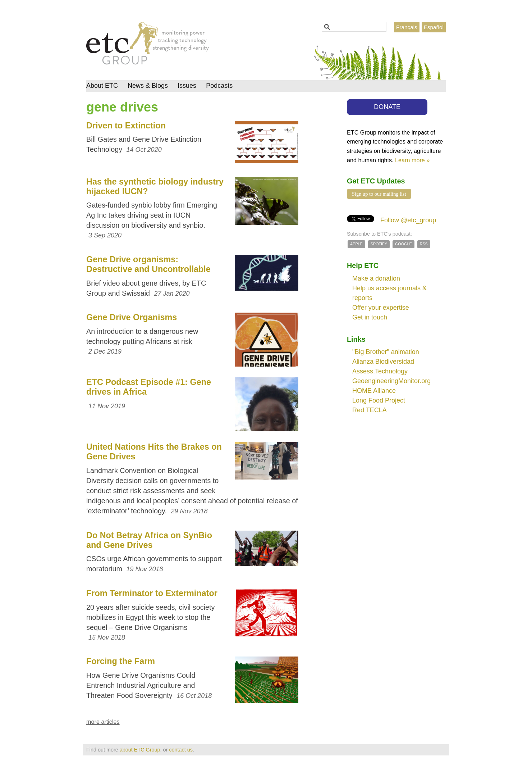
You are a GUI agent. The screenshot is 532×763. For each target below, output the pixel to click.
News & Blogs (148, 86)
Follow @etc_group (408, 220)
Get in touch (370, 317)
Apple (356, 244)
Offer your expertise (381, 308)
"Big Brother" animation (386, 352)
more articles (103, 722)
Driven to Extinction (126, 126)
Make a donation (376, 278)
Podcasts (219, 86)
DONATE (387, 107)
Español (434, 27)
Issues (187, 86)
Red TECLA (370, 410)
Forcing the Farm (121, 661)
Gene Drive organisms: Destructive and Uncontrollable (148, 264)
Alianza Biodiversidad (383, 362)
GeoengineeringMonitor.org (391, 381)
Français (407, 27)
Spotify (379, 244)
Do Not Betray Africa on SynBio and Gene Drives (149, 540)
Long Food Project (379, 400)
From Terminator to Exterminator (152, 593)
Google (403, 244)
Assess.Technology (380, 371)
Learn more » (412, 160)
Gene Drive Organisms (132, 317)
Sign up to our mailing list (379, 194)
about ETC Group (140, 750)
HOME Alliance (374, 391)
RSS (424, 244)
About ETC (102, 86)
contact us (181, 750)
